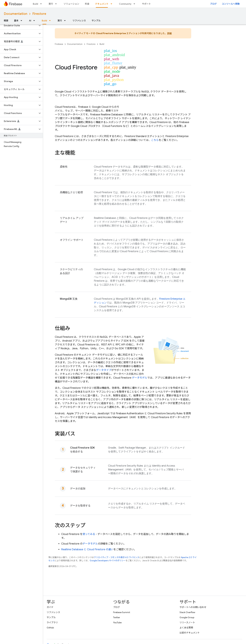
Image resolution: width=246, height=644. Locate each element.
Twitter (117, 617)
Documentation (16, 14)
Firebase (59, 44)
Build (35, 4)
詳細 (169, 33)
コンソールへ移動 (231, 4)
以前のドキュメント (190, 633)
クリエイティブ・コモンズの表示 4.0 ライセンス (117, 557)
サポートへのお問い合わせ (193, 607)
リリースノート (187, 622)
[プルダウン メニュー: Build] (42, 4)
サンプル (96, 21)
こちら (155, 140)
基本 (16, 21)
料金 (87, 4)
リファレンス (79, 21)
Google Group (187, 617)
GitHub (50, 628)
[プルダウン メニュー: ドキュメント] (112, 4)
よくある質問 (186, 628)
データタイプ (104, 370)
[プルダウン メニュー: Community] (135, 4)
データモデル (140, 378)
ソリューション (71, 4)
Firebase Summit (122, 612)
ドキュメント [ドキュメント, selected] (102, 4)
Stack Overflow (187, 612)
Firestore (39, 14)
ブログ (213, 4)
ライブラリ (52, 622)
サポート (146, 4)
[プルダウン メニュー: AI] (35, 21)
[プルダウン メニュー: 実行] (57, 4)
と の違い (87, 549)
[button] (19, 26)
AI (30, 21)
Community (125, 4)
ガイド (50, 607)
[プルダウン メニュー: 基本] (22, 21)
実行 (51, 4)
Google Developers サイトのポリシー (108, 561)
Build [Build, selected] (44, 21)
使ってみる (89, 534)
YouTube (117, 622)
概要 (6, 21)
